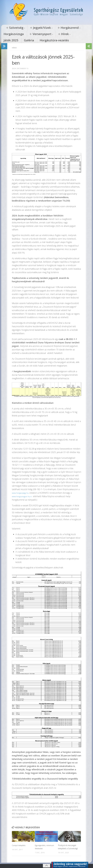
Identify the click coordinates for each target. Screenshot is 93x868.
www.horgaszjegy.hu (22, 487)
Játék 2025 (43, 34)
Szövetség (13, 28)
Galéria (55, 34)
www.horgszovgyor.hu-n (24, 491)
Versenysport (12, 34)
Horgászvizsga (72, 28)
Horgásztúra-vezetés (73, 34)
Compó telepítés (19, 840)
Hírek (29, 34)
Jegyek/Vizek (32, 28)
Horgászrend (52, 28)
